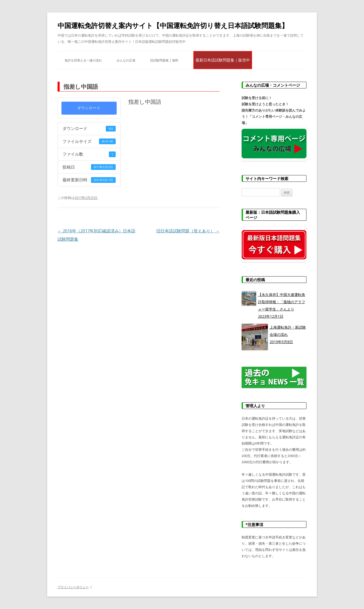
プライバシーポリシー (73, 587)
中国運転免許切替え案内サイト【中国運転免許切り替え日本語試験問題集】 (173, 25)
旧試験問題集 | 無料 (164, 60)
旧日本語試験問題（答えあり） (188, 231)
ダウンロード (89, 108)
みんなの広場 (126, 60)
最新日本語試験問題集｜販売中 (223, 60)
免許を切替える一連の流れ (83, 60)
